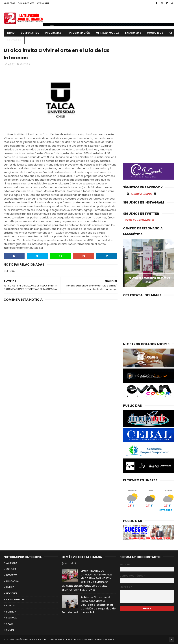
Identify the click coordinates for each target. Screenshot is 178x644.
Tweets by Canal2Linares (139, 220)
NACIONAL (12, 593)
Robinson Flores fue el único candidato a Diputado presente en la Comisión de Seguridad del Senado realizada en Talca (89, 605)
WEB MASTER (43, 3)
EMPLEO (10, 587)
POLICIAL (11, 606)
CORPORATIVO (30, 33)
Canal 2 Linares (142, 194)
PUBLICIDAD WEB (26, 3)
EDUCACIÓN (13, 581)
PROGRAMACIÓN (80, 33)
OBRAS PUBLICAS (15, 599)
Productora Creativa (101, 640)
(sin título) (69, 563)
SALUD (10, 624)
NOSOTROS (9, 3)
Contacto (14, 40)
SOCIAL (10, 630)
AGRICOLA (12, 563)
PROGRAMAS (53, 33)
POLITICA (11, 612)
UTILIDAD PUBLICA (108, 33)
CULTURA (25, 64)
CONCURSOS (155, 33)
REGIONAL (11, 618)
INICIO (11, 33)
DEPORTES (12, 575)
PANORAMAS (133, 33)
